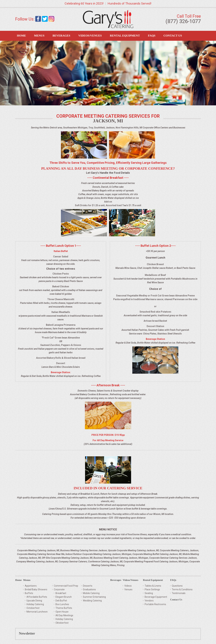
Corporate (59, 589)
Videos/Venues (90, 36)
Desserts (88, 586)
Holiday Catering (35, 604)
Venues (128, 589)
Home (21, 36)
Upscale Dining (34, 601)
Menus (39, 36)
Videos (128, 586)
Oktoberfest (62, 623)
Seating (149, 593)
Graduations (89, 589)
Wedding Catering (92, 601)
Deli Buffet (61, 601)
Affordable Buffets (37, 597)
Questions (177, 586)
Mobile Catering (91, 593)
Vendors (149, 601)
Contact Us (173, 36)
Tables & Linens (153, 586)
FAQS (152, 36)
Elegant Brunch (64, 597)
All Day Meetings (64, 615)
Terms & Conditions (182, 589)
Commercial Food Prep (66, 586)
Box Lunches (62, 604)
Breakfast (61, 593)
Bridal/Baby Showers (36, 589)
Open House (62, 612)
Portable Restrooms (155, 604)
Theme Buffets (64, 608)
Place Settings (152, 589)
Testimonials (179, 593)
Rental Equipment (125, 36)
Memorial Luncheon (37, 612)
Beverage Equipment (156, 597)
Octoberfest (33, 608)
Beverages (61, 36)
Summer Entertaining (94, 597)
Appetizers (31, 586)
